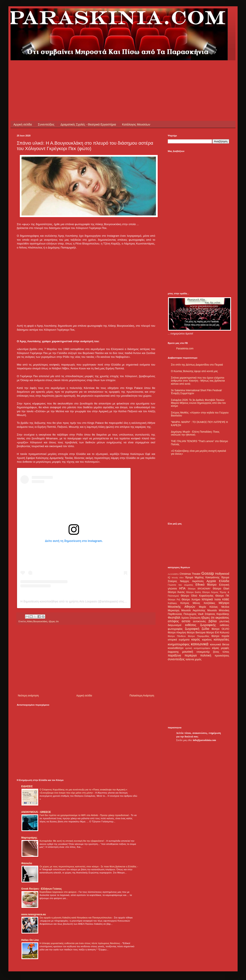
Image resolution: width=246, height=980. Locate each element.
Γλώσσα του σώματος (181, 585)
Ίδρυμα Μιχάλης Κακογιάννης (202, 577)
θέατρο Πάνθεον (177, 636)
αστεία (186, 621)
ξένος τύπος (221, 652)
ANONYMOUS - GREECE (36, 812)
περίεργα (191, 655)
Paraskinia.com (185, 349)
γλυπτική (224, 621)
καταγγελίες (221, 639)
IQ (169, 577)
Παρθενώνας (175, 614)
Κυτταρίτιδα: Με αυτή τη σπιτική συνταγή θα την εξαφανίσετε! (72, 841)
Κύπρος (185, 603)
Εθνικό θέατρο (206, 585)
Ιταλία (218, 600)
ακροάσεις (222, 618)
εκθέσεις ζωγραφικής (200, 625)
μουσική (188, 652)
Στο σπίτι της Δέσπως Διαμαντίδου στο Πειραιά (197, 365)
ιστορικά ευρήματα (179, 640)
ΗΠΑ (182, 588)
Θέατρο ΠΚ (222, 596)
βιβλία (213, 621)
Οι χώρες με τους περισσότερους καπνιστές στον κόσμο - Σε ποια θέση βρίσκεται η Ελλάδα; (88, 866)
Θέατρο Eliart (221, 589)
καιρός (196, 639)
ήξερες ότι (54, 621)
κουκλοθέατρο (176, 648)
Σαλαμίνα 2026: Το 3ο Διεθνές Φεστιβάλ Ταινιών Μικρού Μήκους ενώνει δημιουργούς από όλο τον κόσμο (198, 403)
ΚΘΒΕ (226, 600)
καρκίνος (207, 640)
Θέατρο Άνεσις (176, 592)
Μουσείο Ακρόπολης (193, 610)
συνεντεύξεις (176, 659)
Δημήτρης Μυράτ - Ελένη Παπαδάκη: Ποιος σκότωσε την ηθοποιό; (195, 433)
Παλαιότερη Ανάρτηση (142, 696)
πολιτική (206, 655)
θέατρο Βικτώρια (196, 633)
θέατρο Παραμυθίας (199, 636)
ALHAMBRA (173, 574)
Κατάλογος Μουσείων (136, 124)
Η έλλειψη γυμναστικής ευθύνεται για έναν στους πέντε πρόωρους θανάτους (80, 943)
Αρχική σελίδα (23, 124)
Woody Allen (178, 578)
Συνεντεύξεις (46, 124)
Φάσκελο (27, 863)
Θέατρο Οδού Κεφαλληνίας (197, 596)
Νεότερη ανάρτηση (28, 696)
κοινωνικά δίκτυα (220, 645)
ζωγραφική (192, 629)
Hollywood (222, 574)
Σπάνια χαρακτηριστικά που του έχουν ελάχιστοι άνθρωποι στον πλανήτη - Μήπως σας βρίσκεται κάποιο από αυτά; (198, 381)
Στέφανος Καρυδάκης (217, 614)
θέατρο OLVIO (220, 629)
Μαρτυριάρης (29, 838)
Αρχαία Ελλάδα (218, 581)
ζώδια (205, 629)
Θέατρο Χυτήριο (191, 600)
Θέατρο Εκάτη (194, 592)
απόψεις (173, 621)
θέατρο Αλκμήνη (177, 633)
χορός (198, 659)
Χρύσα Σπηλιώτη (191, 618)
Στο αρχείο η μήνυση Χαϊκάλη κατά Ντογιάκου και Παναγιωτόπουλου (76, 918)
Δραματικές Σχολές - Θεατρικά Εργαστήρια (88, 124)
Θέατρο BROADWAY (199, 589)
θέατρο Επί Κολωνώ (218, 633)
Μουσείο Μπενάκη (218, 610)
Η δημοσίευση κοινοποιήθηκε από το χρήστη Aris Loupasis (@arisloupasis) (69, 601)
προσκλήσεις (222, 656)
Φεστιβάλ (174, 618)
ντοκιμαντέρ (203, 652)
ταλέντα (190, 659)
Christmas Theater (190, 574)
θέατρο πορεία (220, 636)
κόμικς (216, 648)
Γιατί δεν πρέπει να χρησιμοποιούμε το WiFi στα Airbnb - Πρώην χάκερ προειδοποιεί (84, 815)
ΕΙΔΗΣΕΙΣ (27, 786)
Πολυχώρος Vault (194, 614)
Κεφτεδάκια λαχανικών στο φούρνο (58, 892)
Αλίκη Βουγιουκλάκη (37, 621)
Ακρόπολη (198, 581)
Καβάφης (172, 603)
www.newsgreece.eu (34, 914)
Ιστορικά (207, 599)
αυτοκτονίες (200, 621)
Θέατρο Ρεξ (174, 600)
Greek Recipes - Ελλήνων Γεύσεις (42, 889)
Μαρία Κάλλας (208, 607)
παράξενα (174, 655)
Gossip (208, 573)
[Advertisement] (93, 70)
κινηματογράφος (179, 644)
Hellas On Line (30, 940)
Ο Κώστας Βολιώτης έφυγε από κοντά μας (194, 371)
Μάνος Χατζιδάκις (204, 603)
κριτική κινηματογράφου (198, 648)
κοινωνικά (200, 644)
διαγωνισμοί (175, 625)
